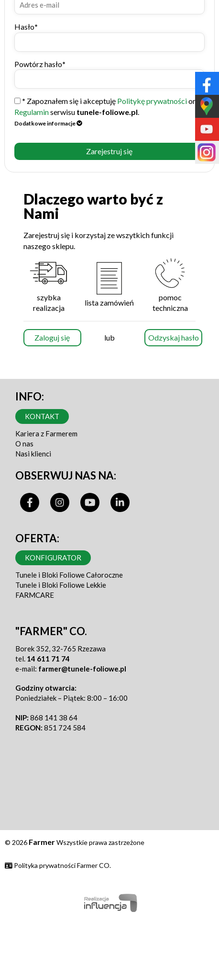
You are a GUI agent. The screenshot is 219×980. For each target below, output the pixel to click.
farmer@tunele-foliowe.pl (82, 669)
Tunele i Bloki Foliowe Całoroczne (69, 575)
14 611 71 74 (48, 659)
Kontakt (42, 416)
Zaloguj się (52, 337)
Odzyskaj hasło (174, 337)
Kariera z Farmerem (46, 433)
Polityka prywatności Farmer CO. (58, 865)
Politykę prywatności (152, 101)
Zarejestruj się (109, 151)
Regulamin (32, 112)
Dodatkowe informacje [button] (48, 123)
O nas (24, 444)
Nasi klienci (33, 454)
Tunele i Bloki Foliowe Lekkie (61, 585)
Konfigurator (53, 558)
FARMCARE (35, 595)
